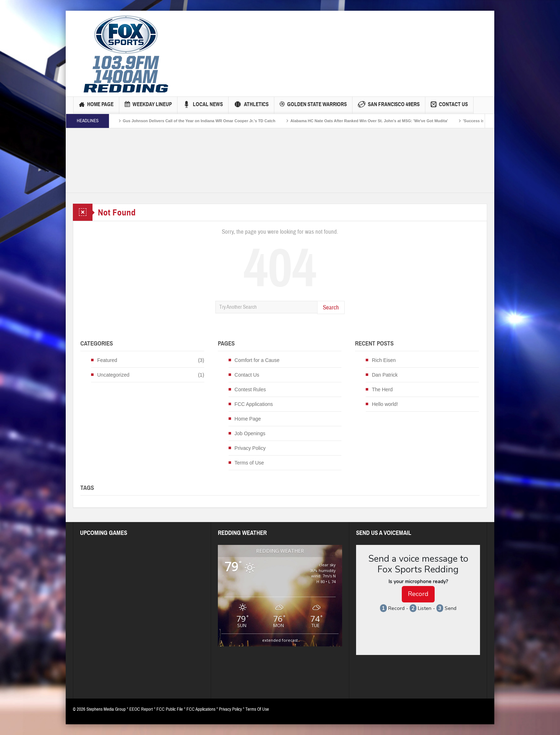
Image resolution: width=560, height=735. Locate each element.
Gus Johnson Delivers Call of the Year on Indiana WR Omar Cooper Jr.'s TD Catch (207, 121)
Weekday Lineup (148, 105)
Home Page (96, 105)
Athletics (251, 105)
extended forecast (280, 640)
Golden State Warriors (313, 105)
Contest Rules (250, 389)
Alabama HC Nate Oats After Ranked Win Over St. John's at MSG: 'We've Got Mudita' (377, 121)
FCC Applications (254, 404)
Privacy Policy (250, 448)
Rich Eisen (384, 360)
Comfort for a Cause (257, 360)
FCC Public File (170, 709)
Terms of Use (249, 463)
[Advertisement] (309, 41)
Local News (203, 105)
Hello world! (385, 404)
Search (331, 307)
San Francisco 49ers (389, 105)
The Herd (382, 389)
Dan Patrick (385, 375)
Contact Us (449, 105)
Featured (107, 360)
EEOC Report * (143, 709)
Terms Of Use (257, 709)
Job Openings (250, 433)
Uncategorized (113, 375)
